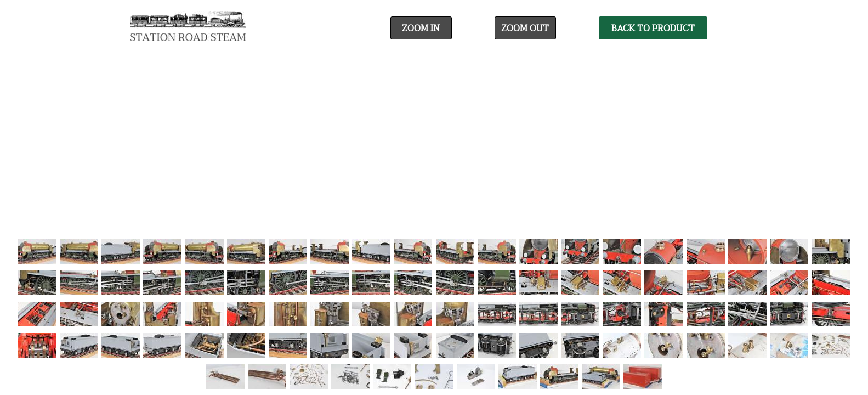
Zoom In (421, 29)
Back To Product (653, 29)
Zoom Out (525, 29)
